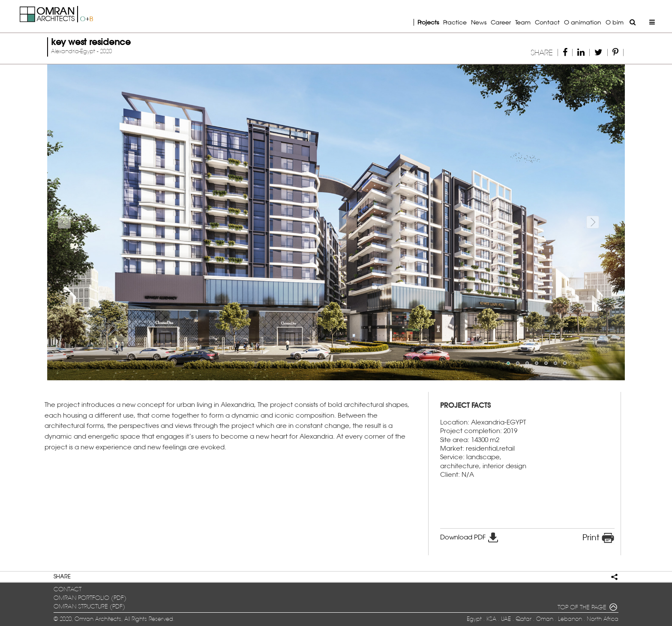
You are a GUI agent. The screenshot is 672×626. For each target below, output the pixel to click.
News (479, 22)
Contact (547, 22)
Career (501, 22)
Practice (455, 22)
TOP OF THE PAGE (588, 608)
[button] (90, 222)
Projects (428, 22)
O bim (615, 22)
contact (67, 589)
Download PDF (469, 537)
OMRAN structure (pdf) (89, 606)
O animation (583, 22)
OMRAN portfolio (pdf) (90, 598)
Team (523, 22)
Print (598, 538)
